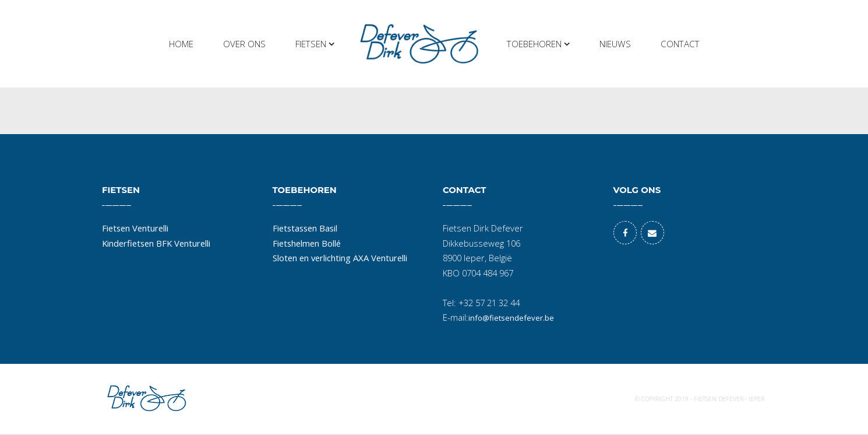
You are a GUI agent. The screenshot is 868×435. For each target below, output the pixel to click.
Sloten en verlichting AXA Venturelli (340, 258)
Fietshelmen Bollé (307, 243)
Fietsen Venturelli (135, 228)
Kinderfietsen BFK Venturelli (156, 243)
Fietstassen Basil (305, 228)
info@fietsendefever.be (511, 318)
